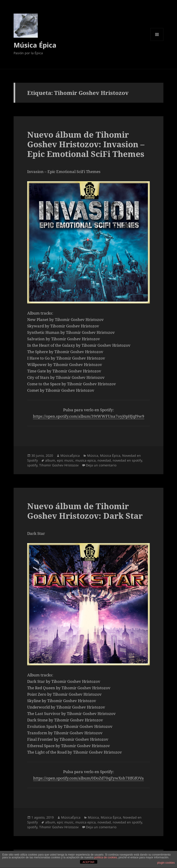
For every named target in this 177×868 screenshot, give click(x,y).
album (50, 460)
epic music (65, 460)
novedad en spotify (127, 460)
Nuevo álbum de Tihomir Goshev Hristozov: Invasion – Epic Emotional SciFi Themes (86, 144)
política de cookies (106, 857)
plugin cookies (166, 863)
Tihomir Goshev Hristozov (59, 465)
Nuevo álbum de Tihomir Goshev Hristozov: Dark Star (85, 511)
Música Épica (35, 45)
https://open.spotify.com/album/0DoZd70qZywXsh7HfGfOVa (88, 778)
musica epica (86, 460)
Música (93, 455)
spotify (32, 465)
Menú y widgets (157, 41)
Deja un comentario (101, 465)
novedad (104, 460)
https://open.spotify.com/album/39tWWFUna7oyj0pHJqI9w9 (89, 416)
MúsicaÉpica (70, 455)
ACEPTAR (88, 862)
